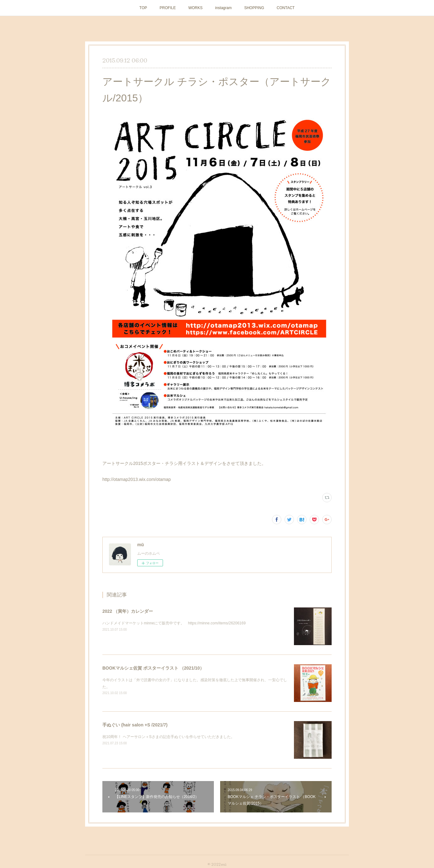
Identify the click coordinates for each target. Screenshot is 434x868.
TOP (143, 8)
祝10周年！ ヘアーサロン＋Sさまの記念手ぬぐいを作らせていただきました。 (168, 737)
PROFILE (168, 8)
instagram (223, 8)
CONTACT (286, 8)
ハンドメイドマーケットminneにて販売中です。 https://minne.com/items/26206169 (174, 623)
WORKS (195, 8)
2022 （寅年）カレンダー (128, 611)
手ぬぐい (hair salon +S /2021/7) (135, 725)
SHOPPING (254, 8)
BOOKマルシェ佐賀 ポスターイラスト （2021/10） (153, 668)
